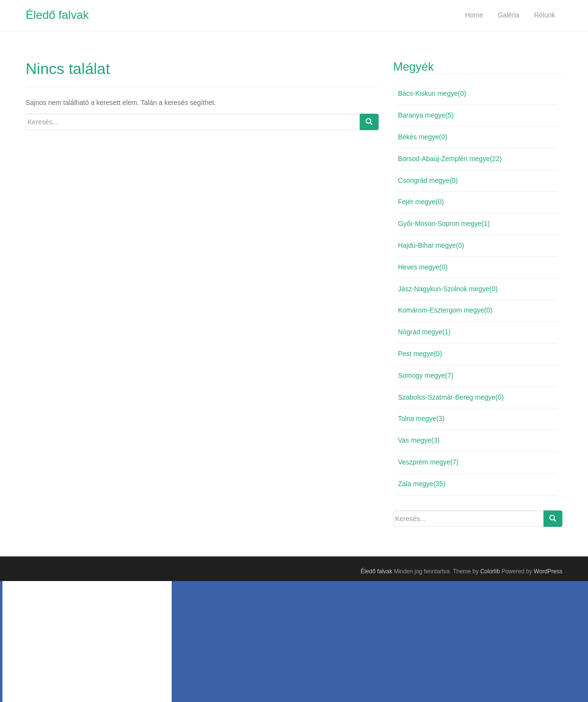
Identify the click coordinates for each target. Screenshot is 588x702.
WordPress (548, 571)
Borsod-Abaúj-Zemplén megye (450, 159)
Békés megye (423, 137)
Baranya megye (426, 115)
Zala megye (422, 484)
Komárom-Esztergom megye (445, 310)
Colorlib (490, 571)
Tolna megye (421, 418)
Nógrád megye (424, 332)
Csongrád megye (428, 180)
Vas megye (419, 440)
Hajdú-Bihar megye (431, 245)
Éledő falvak (57, 15)
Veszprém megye (428, 462)
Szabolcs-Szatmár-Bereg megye (451, 397)
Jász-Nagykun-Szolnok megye (448, 289)
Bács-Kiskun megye (432, 93)
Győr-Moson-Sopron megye (444, 224)
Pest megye (420, 354)
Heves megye (423, 267)
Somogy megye (426, 375)
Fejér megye (421, 202)
